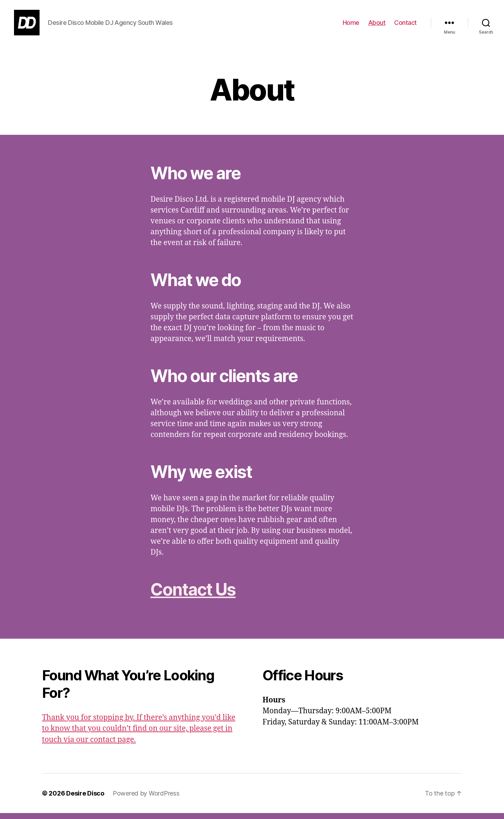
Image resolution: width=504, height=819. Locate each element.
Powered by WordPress (146, 799)
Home (351, 25)
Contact (405, 25)
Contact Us (193, 595)
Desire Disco (85, 799)
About (377, 25)
